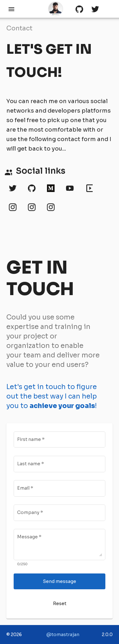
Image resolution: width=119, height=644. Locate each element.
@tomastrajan (63, 635)
